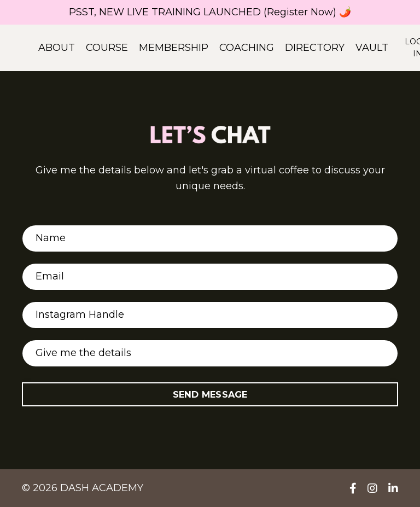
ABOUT (57, 48)
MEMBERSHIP (174, 48)
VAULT (372, 48)
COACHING (247, 48)
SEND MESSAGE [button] (210, 394)
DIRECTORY (315, 48)
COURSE (107, 48)
